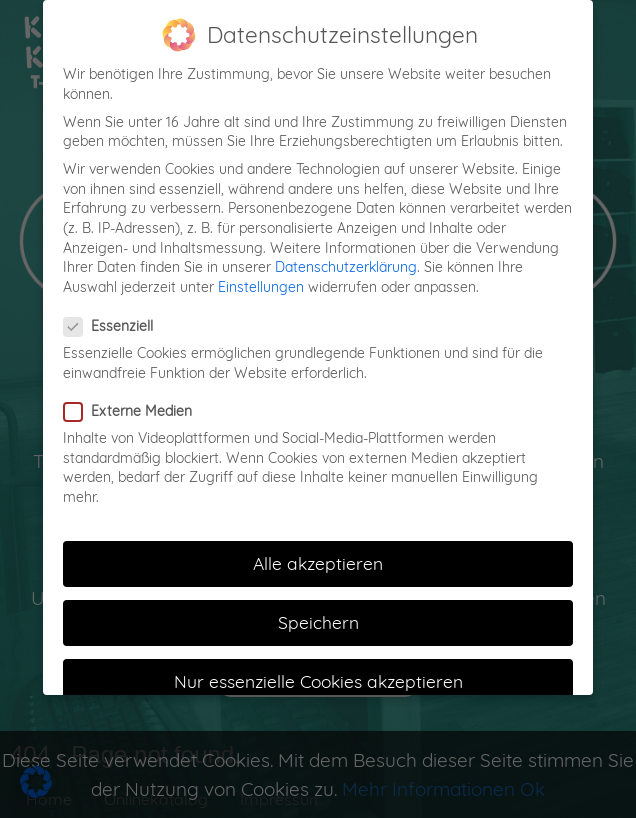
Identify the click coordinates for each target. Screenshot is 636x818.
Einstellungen (261, 280)
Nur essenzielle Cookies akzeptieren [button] (318, 674)
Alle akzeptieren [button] (318, 556)
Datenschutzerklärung (346, 260)
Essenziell (114, 319)
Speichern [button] (318, 615)
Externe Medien (134, 404)
